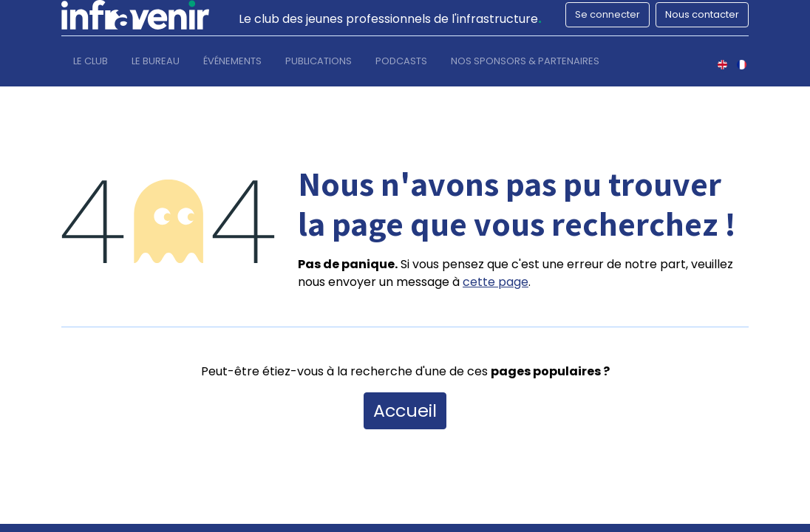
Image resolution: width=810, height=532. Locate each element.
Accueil (405, 410)
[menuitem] (91, 64)
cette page (496, 282)
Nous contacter (702, 14)
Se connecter (607, 14)
